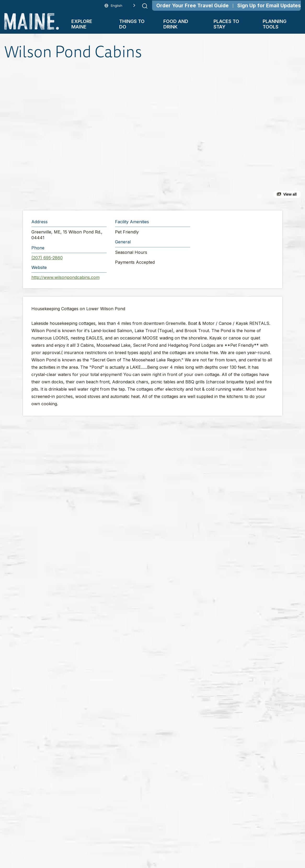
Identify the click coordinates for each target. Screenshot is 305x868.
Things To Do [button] (132, 24)
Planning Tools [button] (275, 24)
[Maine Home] (31, 21)
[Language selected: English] (120, 6)
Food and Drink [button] (176, 24)
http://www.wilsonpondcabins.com (65, 277)
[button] (101, 136)
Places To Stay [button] (226, 24)
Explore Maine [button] (82, 24)
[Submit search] (145, 6)
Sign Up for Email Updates (269, 6)
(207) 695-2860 (47, 258)
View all (290, 194)
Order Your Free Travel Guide (192, 6)
